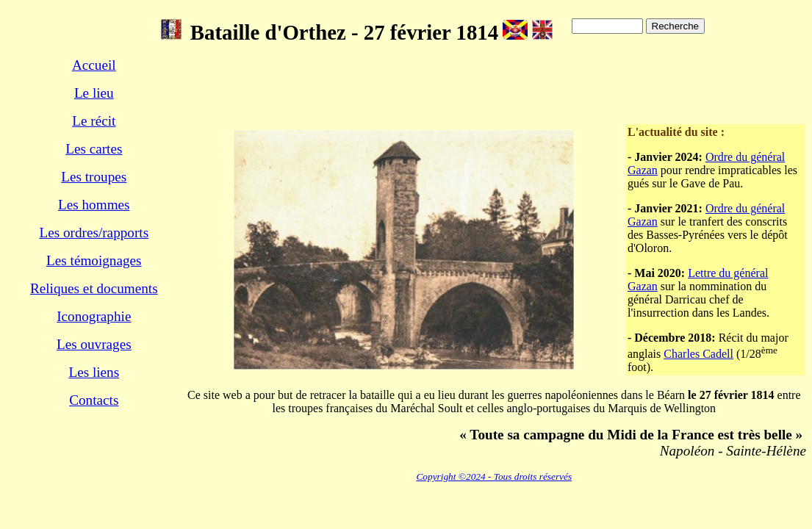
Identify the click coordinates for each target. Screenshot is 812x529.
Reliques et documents (94, 288)
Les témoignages (94, 260)
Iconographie (94, 316)
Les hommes (94, 205)
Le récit (94, 121)
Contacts (94, 400)
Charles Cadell (698, 354)
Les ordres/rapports (94, 233)
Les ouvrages (94, 344)
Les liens (94, 372)
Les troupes (94, 177)
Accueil (94, 65)
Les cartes (94, 149)
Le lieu (94, 93)
